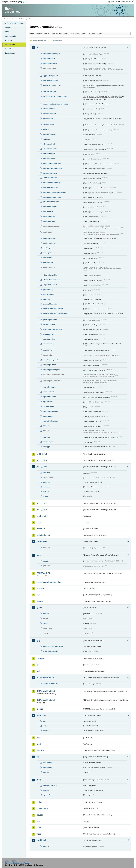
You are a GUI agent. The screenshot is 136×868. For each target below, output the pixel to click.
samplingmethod (49, 365)
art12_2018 (42, 460)
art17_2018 (42, 510)
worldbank (42, 840)
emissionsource (49, 159)
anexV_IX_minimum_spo (52, 85)
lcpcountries (48, 763)
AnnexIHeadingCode (51, 683)
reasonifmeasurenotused (52, 329)
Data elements (10, 36)
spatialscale (48, 402)
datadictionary (43, 535)
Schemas (8, 40)
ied (38, 671)
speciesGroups (49, 795)
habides (40, 658)
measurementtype (50, 207)
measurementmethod (51, 202)
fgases (40, 601)
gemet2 (40, 608)
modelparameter (49, 238)
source (46, 623)
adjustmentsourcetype (52, 54)
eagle (45, 726)
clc (44, 721)
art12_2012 (42, 454)
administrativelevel (50, 63)
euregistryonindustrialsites (49, 582)
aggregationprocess (51, 76)
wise (39, 834)
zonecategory (48, 442)
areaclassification (50, 91)
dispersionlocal (49, 144)
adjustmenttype (49, 58)
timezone (47, 437)
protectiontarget (49, 324)
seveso (40, 815)
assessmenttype (49, 109)
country (46, 846)
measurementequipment (52, 197)
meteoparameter (49, 216)
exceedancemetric (50, 173)
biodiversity (42, 516)
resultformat (48, 350)
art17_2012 (42, 503)
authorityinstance (50, 113)
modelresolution (49, 243)
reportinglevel (48, 334)
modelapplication (50, 221)
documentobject (49, 154)
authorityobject (49, 118)
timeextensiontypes (50, 421)
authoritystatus (49, 124)
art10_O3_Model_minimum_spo (55, 96)
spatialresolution (49, 397)
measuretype (48, 211)
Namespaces (9, 53)
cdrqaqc (46, 129)
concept (46, 613)
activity (46, 561)
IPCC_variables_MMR (51, 651)
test (38, 821)
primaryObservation (51, 304)
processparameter (50, 320)
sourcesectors (49, 392)
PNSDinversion (49, 295)
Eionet (14, 19)
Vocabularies (10, 45)
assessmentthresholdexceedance (56, 104)
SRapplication (48, 406)
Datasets (8, 27)
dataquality (42, 541)
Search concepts (57, 41)
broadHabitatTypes (50, 786)
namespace (48, 253)
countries (47, 482)
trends (46, 496)
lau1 (39, 738)
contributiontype (49, 134)
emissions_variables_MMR (53, 647)
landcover (41, 715)
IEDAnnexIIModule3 (46, 691)
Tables (7, 32)
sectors (46, 772)
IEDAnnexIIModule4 (46, 700)
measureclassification (51, 187)
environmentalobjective (52, 163)
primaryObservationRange (53, 308)
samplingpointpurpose (52, 370)
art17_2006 (42, 467)
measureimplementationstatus (54, 192)
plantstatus (47, 767)
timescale (47, 426)
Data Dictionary (22, 19)
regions (46, 790)
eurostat (41, 589)
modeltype (47, 248)
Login (112, 2)
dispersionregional (50, 149)
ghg (38, 641)
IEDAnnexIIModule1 (46, 677)
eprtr (39, 555)
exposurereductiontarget (52, 183)
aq (38, 48)
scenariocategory (50, 387)
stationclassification (51, 411)
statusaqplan (48, 416)
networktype (48, 258)
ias (38, 665)
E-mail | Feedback (12, 861)
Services (8, 49)
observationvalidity (50, 275)
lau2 (39, 744)
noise (39, 802)
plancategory (48, 290)
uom (39, 828)
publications (42, 809)
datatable (47, 139)
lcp (38, 757)
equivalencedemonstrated (53, 168)
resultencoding (49, 344)
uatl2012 (46, 730)
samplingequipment (51, 360)
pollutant (47, 299)
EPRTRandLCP (44, 573)
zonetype (47, 447)
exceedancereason (50, 178)
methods (47, 487)
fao (38, 595)
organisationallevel (50, 285)
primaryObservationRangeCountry (56, 313)
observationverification (52, 280)
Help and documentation (14, 23)
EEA (14, 2)
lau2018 (40, 750)
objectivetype (48, 262)
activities (47, 473)
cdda (39, 522)
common (41, 529)
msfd (39, 780)
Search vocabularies (39, 41)
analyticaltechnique (50, 80)
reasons (46, 491)
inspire (40, 709)
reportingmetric (49, 339)
